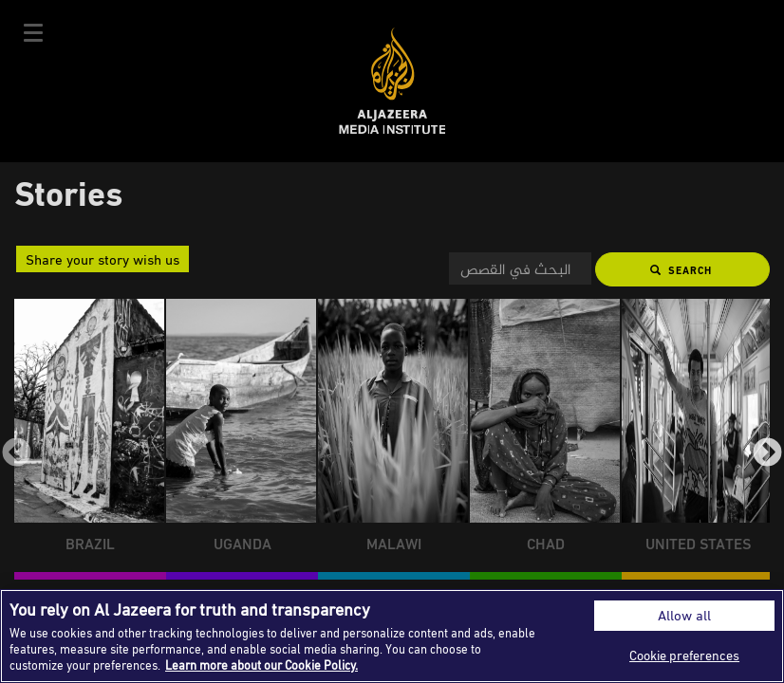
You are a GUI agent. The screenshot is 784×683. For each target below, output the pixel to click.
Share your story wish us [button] (103, 259)
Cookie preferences (684, 655)
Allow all (684, 615)
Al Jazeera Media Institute (392, 81)
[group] (90, 439)
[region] (392, 636)
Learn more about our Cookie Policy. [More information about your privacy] (261, 665)
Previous (17, 454)
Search (681, 270)
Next (767, 454)
